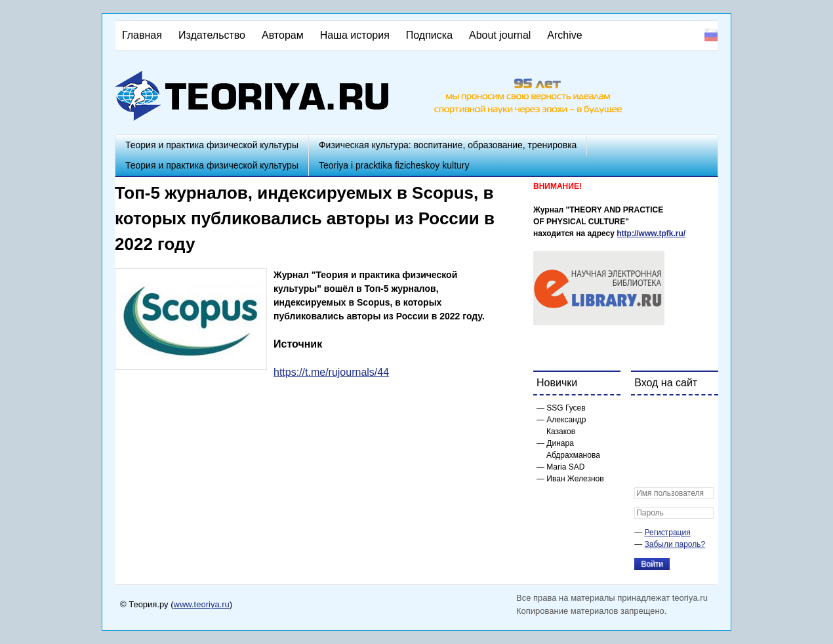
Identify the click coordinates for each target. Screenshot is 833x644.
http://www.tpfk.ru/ (651, 233)
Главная (142, 35)
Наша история (355, 35)
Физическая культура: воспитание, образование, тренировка (448, 145)
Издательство (212, 35)
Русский (711, 35)
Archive (564, 35)
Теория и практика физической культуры (212, 145)
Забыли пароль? (675, 544)
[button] (645, 414)
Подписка (429, 35)
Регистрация (668, 533)
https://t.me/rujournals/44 (331, 372)
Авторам (283, 35)
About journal (500, 35)
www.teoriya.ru (202, 604)
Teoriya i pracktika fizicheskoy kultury (394, 165)
